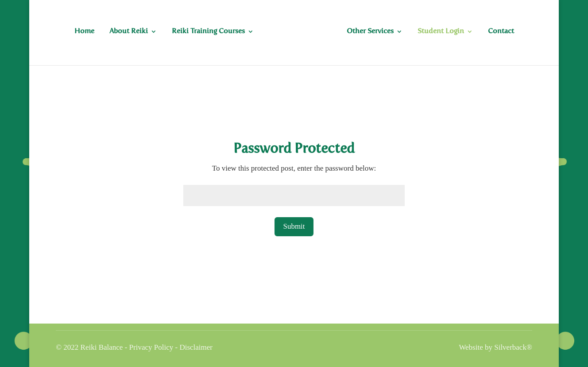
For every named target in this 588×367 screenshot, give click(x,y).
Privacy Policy (151, 347)
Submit (294, 226)
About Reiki (129, 32)
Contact (501, 32)
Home (84, 32)
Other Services (370, 32)
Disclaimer (196, 347)
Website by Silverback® (495, 347)
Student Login (441, 32)
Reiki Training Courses (208, 32)
